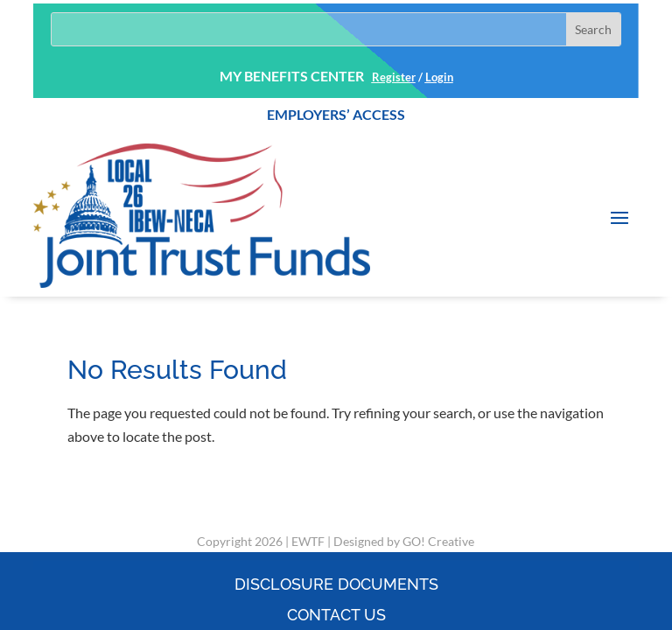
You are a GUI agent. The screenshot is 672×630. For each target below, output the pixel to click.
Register (394, 77)
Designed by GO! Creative (404, 541)
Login (439, 77)
